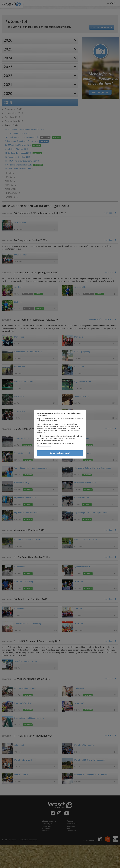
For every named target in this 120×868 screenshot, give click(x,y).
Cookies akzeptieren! (60, 453)
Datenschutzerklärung (44, 446)
